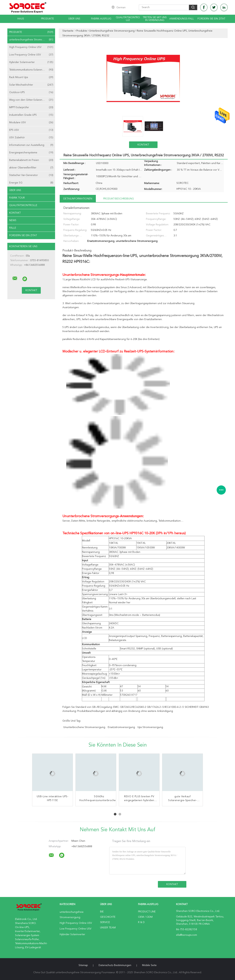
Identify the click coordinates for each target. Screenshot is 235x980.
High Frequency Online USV (31, 47)
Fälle (13, 228)
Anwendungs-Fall (182, 19)
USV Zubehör (31, 138)
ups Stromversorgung (150, 727)
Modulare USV (31, 122)
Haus (21, 19)
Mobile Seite (149, 965)
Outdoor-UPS (31, 92)
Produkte (48, 19)
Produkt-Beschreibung (119, 199)
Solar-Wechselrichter (31, 85)
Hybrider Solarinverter (31, 62)
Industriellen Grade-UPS (31, 115)
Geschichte (108, 917)
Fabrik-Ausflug (101, 19)
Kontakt (15, 213)
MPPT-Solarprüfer (31, 107)
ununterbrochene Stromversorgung (84, 727)
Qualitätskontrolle (128, 19)
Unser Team (108, 928)
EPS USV (31, 130)
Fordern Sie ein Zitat (211, 19)
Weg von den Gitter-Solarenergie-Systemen (32, 100)
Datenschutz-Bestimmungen (115, 965)
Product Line (147, 912)
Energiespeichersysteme (31, 153)
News (13, 220)
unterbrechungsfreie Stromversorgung (32, 40)
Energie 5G (31, 183)
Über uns (74, 19)
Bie (102, 912)
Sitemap (83, 965)
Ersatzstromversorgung (121, 727)
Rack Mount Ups (31, 77)
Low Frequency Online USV (31, 55)
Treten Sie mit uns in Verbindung (155, 19)
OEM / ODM (145, 917)
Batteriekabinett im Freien (31, 160)
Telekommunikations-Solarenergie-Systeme (32, 70)
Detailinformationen (78, 199)
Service (105, 922)
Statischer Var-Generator (31, 175)
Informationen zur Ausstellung (31, 145)
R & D (141, 922)
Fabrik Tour (17, 198)
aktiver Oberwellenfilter (31, 168)
